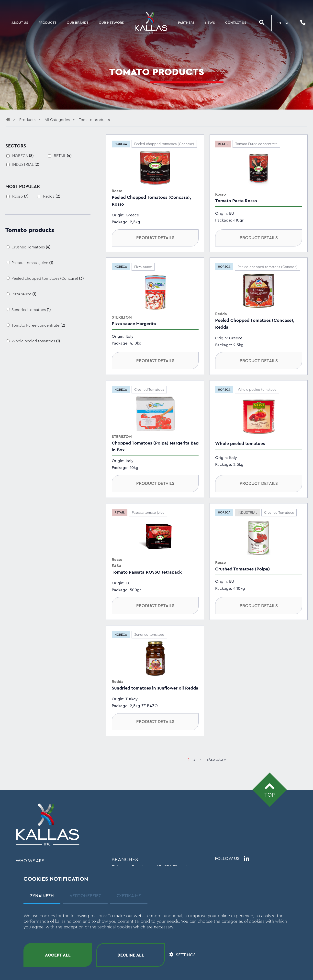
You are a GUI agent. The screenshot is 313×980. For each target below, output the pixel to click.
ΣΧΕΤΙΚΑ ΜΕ (129, 896)
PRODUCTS (47, 23)
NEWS (210, 23)
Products (28, 120)
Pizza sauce (24, 294)
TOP (270, 789)
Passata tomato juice (32, 263)
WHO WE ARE (30, 861)
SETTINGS (182, 955)
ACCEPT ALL (58, 955)
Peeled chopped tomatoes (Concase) (48, 278)
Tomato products (94, 120)
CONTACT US (236, 23)
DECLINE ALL (131, 955)
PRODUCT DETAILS (155, 238)
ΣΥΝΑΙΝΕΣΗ (42, 896)
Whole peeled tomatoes (36, 341)
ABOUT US (20, 23)
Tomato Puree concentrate (38, 325)
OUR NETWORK (112, 23)
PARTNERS (186, 23)
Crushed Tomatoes (31, 247)
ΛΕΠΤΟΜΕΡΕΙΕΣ (85, 896)
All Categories (58, 120)
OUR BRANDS (78, 23)
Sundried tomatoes (31, 310)
